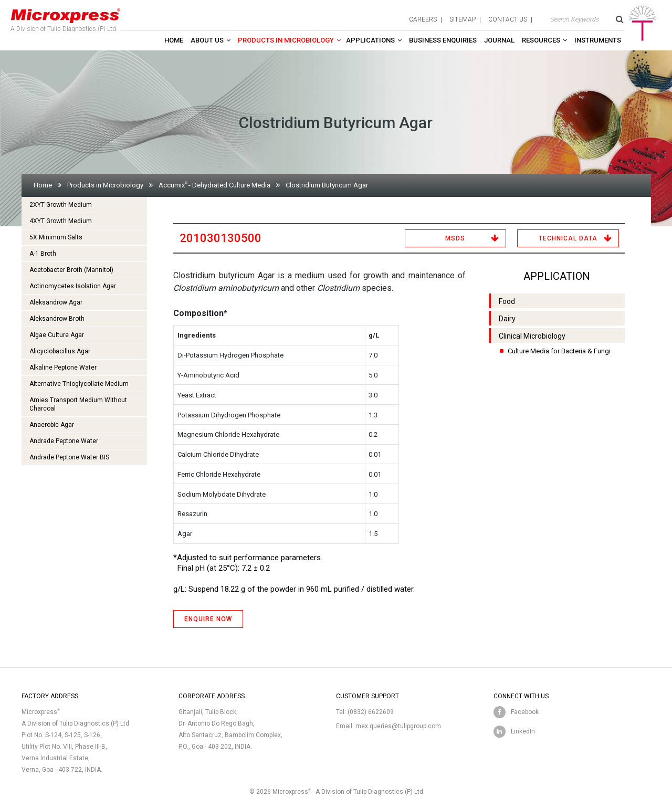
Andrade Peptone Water (64, 441)
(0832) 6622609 (371, 712)
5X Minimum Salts (56, 237)
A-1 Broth (43, 254)
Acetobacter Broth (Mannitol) (71, 270)
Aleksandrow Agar (56, 302)
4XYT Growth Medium (61, 221)
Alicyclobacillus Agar (60, 351)
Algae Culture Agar (57, 335)
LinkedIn (523, 731)
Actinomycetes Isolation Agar (73, 286)
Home (174, 40)
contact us (508, 19)
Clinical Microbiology (532, 336)
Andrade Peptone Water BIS (69, 457)
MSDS (455, 238)
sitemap (463, 19)
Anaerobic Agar (52, 425)
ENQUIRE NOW (208, 619)
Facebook (525, 712)
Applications (370, 40)
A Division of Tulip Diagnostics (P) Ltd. (66, 18)
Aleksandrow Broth (57, 319)
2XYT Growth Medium (61, 205)
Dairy (507, 319)
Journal (499, 40)
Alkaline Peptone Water (63, 368)
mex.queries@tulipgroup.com (398, 726)
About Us (207, 40)
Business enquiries (443, 40)
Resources (541, 40)
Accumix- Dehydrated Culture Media (214, 185)
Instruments (598, 40)
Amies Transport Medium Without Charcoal (78, 404)
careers (423, 19)
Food (507, 301)
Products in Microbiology (286, 40)
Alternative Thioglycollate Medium (79, 384)
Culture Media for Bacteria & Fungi (559, 351)
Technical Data (568, 238)
